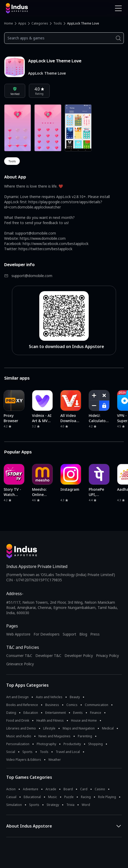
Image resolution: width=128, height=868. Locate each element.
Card (84, 789)
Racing (86, 797)
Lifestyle (49, 728)
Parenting (85, 736)
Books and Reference (22, 705)
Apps (22, 23)
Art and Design (17, 697)
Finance (96, 713)
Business (52, 705)
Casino (100, 789)
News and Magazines (55, 736)
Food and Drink (18, 720)
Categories (40, 23)
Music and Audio (19, 736)
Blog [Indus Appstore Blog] (83, 634)
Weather (55, 760)
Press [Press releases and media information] (95, 634)
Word (86, 805)
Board (68, 789)
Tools (58, 23)
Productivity (72, 744)
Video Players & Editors (24, 760)
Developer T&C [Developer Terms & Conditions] (48, 656)
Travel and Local (68, 752)
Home (9, 23)
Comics (72, 705)
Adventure (31, 789)
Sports (27, 752)
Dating (11, 713)
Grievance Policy (20, 664)
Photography (46, 744)
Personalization (18, 744)
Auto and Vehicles (49, 697)
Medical (108, 728)
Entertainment (56, 713)
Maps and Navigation (79, 728)
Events (78, 713)
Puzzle (69, 797)
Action (11, 789)
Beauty (75, 697)
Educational (32, 797)
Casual (11, 797)
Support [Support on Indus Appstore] (69, 634)
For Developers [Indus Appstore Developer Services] (47, 634)
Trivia (70, 805)
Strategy (53, 805)
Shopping (95, 744)
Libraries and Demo (21, 728)
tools (12, 161)
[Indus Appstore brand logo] (33, 8)
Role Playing (107, 797)
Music (53, 797)
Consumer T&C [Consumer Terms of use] (19, 656)
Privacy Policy (107, 656)
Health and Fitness (50, 720)
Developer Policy (79, 656)
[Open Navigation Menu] (118, 8)
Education (31, 713)
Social (11, 752)
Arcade (51, 789)
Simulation (14, 805)
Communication (97, 705)
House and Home (84, 720)
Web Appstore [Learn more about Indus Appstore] (18, 634)
